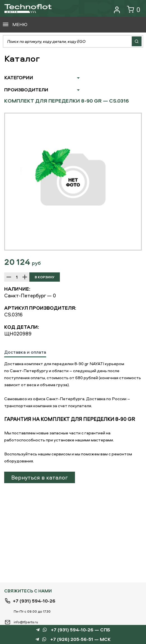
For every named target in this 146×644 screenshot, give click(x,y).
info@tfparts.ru (26, 622)
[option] (73, 182)
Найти (137, 41)
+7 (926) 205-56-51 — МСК (81, 639)
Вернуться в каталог (40, 477)
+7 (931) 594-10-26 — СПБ (81, 630)
